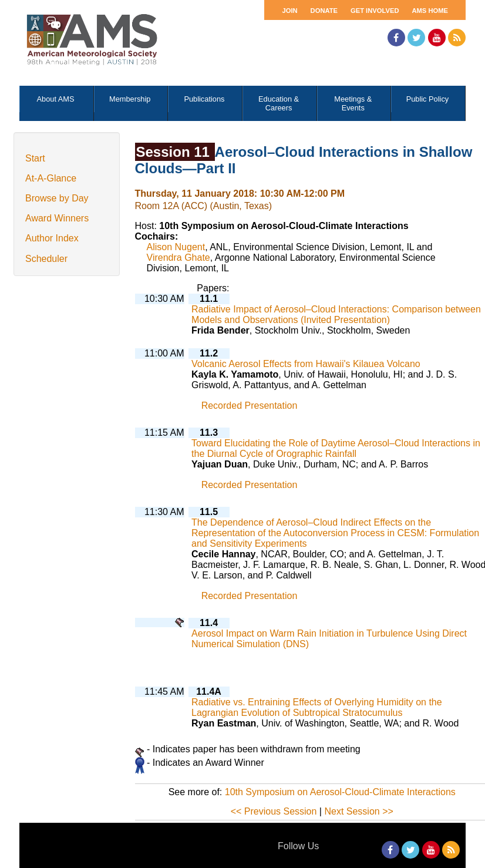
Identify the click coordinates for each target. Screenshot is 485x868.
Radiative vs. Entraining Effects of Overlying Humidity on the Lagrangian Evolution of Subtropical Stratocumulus (317, 707)
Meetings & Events (353, 103)
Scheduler (46, 259)
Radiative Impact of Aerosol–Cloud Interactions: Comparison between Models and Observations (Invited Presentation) (336, 314)
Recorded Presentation (250, 406)
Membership (130, 99)
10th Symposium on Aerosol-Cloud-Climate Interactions (340, 792)
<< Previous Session (274, 811)
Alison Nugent (176, 247)
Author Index (52, 238)
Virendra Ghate (178, 258)
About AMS (56, 99)
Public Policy (428, 99)
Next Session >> (358, 811)
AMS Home (430, 11)
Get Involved (375, 11)
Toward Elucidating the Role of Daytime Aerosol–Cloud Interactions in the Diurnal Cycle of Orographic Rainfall (336, 448)
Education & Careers (279, 103)
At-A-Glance (51, 178)
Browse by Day (57, 198)
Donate (324, 11)
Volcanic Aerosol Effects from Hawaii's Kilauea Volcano (306, 364)
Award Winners (57, 218)
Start (35, 158)
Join (289, 11)
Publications (204, 99)
